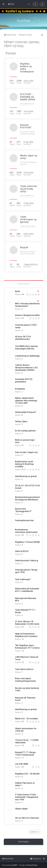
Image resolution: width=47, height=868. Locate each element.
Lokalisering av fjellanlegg (27, 356)
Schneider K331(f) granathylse (24, 380)
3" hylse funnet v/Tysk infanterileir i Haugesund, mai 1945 (27, 797)
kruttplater (20, 389)
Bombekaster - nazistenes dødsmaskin (26, 531)
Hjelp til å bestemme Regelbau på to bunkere (26, 635)
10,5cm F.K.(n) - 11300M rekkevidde (27, 741)
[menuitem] (11, 4)
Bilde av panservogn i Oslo (25, 441)
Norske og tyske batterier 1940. (27, 689)
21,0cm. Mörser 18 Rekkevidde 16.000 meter (27, 623)
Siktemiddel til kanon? (26, 412)
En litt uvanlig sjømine (25, 431)
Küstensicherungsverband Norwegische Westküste (27, 498)
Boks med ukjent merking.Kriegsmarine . (26, 680)
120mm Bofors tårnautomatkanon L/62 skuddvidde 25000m (26, 368)
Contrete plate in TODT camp (26, 326)
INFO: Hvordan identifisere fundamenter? (27, 305)
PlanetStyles (32, 865)
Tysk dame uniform (24, 669)
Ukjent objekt (21, 809)
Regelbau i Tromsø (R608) (27, 542)
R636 (18, 291)
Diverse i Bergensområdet (27, 315)
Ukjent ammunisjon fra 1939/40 (26, 730)
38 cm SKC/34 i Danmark (27, 818)
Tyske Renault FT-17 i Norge (25, 611)
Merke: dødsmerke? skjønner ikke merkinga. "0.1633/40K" (26, 401)
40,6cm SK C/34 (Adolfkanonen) (23, 338)
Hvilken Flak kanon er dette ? (25, 784)
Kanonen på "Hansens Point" (25, 699)
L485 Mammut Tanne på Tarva (27, 658)
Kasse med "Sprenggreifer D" (23, 510)
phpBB (14, 865)
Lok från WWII (22, 764)
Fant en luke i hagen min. (27, 452)
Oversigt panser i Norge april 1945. (26, 571)
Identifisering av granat (26, 476)
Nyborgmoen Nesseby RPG (26, 599)
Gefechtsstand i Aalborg (27, 560)
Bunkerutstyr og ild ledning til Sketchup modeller (24, 464)
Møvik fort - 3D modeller (27, 719)
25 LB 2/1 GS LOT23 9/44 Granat (27, 487)
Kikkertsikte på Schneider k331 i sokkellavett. (27, 590)
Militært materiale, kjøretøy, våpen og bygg (22, 44)
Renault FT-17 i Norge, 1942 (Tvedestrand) (25, 754)
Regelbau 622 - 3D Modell (27, 774)
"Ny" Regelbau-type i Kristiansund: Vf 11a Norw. (27, 647)
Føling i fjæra (21, 421)
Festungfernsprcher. (25, 520)
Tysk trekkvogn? (23, 579)
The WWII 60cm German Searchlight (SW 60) (26, 347)
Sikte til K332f (22, 551)
